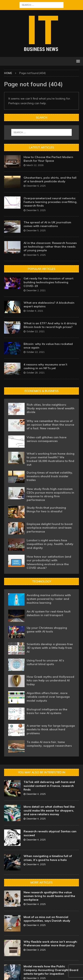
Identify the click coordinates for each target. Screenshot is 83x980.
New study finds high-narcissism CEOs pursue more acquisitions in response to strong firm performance (50, 494)
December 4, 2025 (36, 794)
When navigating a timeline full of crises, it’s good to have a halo (48, 858)
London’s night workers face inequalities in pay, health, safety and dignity (50, 544)
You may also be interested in (42, 772)
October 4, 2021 (35, 311)
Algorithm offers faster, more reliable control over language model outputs (48, 697)
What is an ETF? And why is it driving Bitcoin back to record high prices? (50, 325)
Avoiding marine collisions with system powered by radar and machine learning (49, 599)
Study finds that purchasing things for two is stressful (46, 509)
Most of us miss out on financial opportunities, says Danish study (47, 919)
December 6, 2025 (36, 186)
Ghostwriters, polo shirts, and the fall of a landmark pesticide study (50, 179)
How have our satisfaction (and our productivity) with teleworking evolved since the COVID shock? (49, 562)
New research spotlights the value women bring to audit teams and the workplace (49, 896)
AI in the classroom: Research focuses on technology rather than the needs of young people (50, 247)
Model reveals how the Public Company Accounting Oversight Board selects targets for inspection (51, 970)
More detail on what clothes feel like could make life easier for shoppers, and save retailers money (49, 810)
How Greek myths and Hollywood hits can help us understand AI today (50, 680)
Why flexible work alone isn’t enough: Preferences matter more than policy (51, 943)
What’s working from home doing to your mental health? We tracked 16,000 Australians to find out (51, 459)
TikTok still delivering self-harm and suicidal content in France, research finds (49, 786)
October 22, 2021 (36, 331)
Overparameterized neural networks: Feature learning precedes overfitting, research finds (50, 202)
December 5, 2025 (36, 210)
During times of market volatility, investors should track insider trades (50, 476)
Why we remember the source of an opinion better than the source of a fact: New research (50, 425)
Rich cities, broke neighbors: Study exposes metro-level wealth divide (51, 408)
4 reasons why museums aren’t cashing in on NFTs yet (45, 366)
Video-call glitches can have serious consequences (47, 439)
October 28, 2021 (36, 373)
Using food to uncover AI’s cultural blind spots (45, 662)
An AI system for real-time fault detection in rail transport (49, 613)
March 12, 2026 (35, 165)
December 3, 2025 (36, 950)
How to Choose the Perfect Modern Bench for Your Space (48, 159)
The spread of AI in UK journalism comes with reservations (47, 224)
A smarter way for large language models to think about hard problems (51, 729)
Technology (42, 581)
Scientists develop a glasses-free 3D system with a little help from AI (50, 648)
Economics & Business (42, 391)
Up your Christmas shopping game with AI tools (47, 630)
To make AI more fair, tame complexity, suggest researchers (49, 744)
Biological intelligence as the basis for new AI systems (47, 711)
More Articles (42, 883)
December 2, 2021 (36, 290)
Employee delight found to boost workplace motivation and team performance (50, 528)
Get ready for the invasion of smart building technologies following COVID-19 (48, 282)
